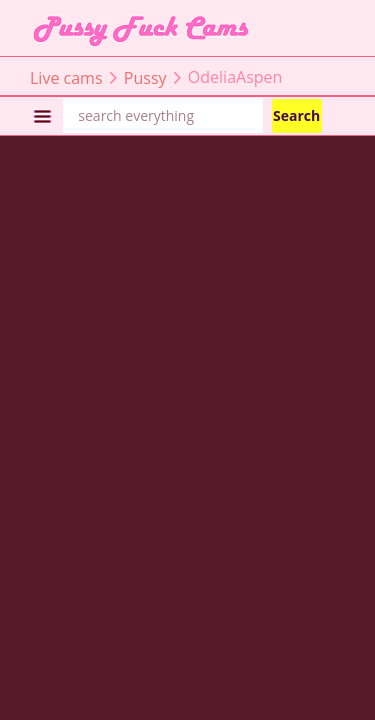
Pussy (145, 77)
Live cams (66, 77)
